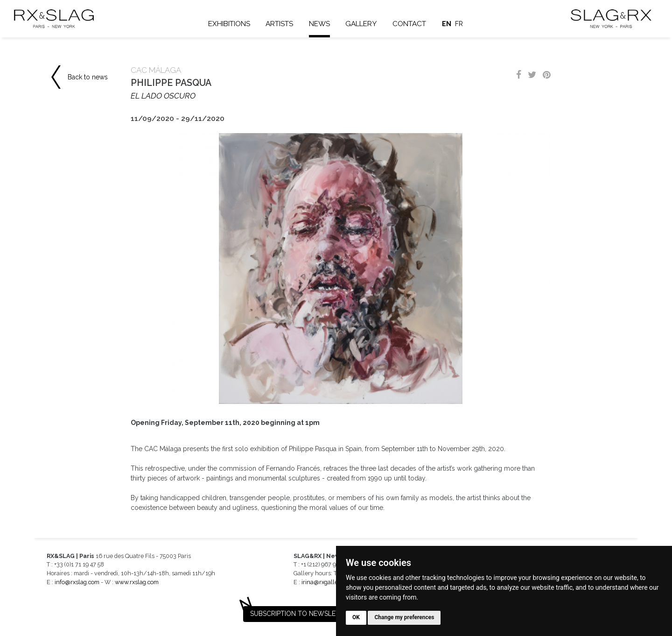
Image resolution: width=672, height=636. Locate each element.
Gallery (361, 24)
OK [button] (356, 617)
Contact (409, 24)
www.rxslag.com (137, 582)
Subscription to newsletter (301, 614)
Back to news (88, 77)
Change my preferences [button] (404, 617)
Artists (279, 24)
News (319, 24)
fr (459, 24)
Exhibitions (229, 24)
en (447, 24)
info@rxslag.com (77, 582)
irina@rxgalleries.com (331, 582)
